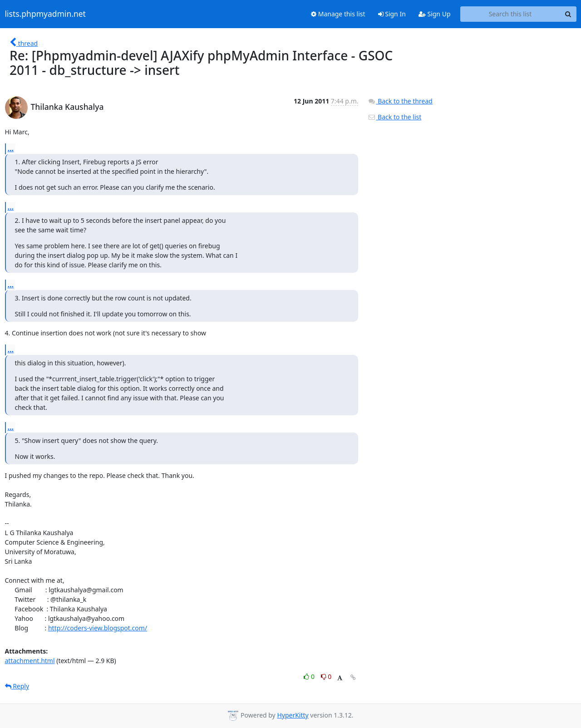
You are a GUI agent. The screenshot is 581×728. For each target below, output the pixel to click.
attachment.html (30, 661)
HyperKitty (293, 715)
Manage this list (338, 14)
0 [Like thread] (310, 676)
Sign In (392, 14)
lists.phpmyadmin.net (45, 14)
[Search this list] (510, 14)
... (11, 148)
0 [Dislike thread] (326, 676)
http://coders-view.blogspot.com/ (98, 628)
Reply (17, 686)
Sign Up (435, 14)
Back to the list (394, 117)
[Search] (568, 14)
